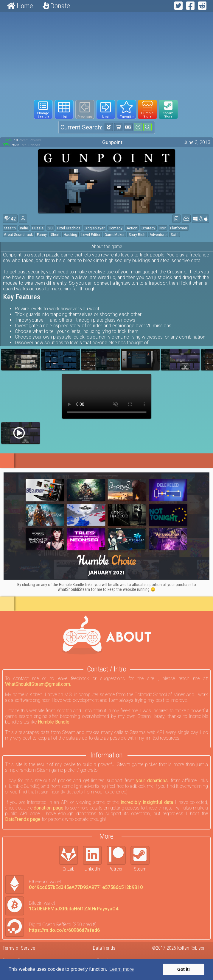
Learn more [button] (122, 969)
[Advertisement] (107, 56)
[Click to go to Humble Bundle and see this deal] (107, 526)
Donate (56, 6)
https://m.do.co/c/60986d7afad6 (64, 930)
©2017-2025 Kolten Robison (179, 948)
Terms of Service (19, 948)
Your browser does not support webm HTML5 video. (107, 396)
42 (10, 219)
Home (20, 6)
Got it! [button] (184, 969)
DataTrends (104, 948)
